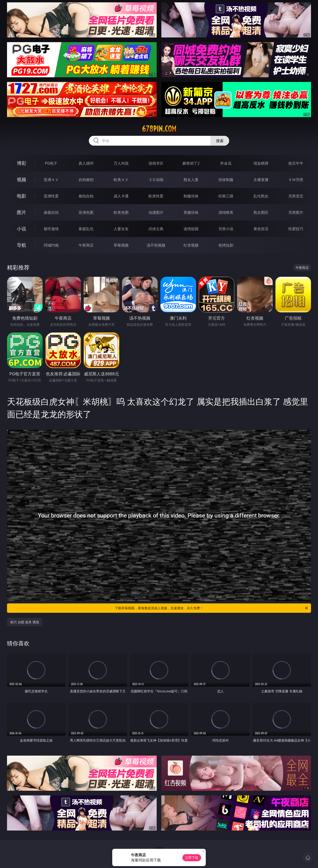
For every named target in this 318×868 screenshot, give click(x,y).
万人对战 (121, 163)
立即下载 (192, 858)
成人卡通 (121, 196)
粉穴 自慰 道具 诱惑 (25, 622)
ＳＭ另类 (296, 180)
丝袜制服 (226, 180)
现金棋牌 (261, 163)
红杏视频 (191, 245)
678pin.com (159, 129)
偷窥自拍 (51, 212)
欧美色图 (121, 212)
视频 (22, 179)
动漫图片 (156, 212)
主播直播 (261, 180)
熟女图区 (261, 212)
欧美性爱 (156, 196)
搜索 (220, 141)
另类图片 (296, 212)
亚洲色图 (86, 212)
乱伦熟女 (261, 196)
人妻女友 (121, 229)
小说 (22, 229)
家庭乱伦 (86, 229)
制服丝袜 (191, 196)
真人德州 (86, 163)
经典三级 (226, 196)
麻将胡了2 (191, 163)
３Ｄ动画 (156, 180)
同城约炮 (51, 245)
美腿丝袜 (191, 212)
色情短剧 (226, 245)
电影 (22, 196)
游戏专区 (156, 163)
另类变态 (296, 196)
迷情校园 (191, 229)
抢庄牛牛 (296, 163)
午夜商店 (86, 245)
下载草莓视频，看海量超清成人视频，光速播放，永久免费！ (212, 608)
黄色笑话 (261, 229)
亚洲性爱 (51, 196)
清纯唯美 (226, 212)
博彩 (22, 163)
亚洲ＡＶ (51, 180)
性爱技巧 (296, 229)
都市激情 (51, 229)
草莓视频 (121, 245)
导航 (22, 245)
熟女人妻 (191, 180)
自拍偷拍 (86, 180)
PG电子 (51, 163)
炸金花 (226, 163)
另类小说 (226, 229)
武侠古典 (156, 229)
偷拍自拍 (86, 196)
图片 (22, 212)
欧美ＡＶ (121, 180)
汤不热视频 (156, 245)
